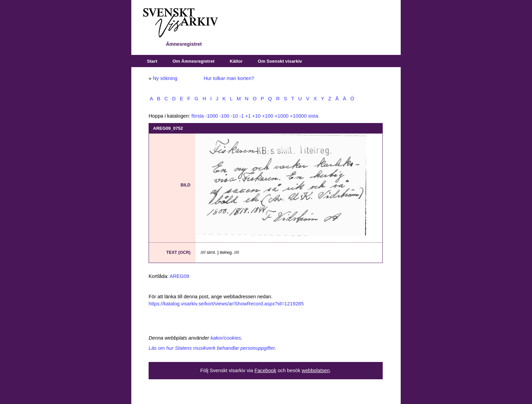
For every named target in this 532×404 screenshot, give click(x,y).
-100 (224, 116)
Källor (236, 61)
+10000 (298, 116)
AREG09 (179, 276)
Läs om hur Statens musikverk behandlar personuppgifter (212, 348)
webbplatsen (316, 370)
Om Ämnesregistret (193, 61)
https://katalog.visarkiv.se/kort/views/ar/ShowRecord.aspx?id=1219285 (226, 304)
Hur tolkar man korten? (229, 78)
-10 (234, 116)
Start (152, 61)
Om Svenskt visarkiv (280, 61)
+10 (256, 116)
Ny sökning (165, 78)
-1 (241, 116)
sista (313, 116)
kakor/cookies (226, 338)
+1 (248, 116)
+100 (268, 116)
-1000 (212, 116)
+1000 (281, 116)
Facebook (265, 370)
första (198, 116)
